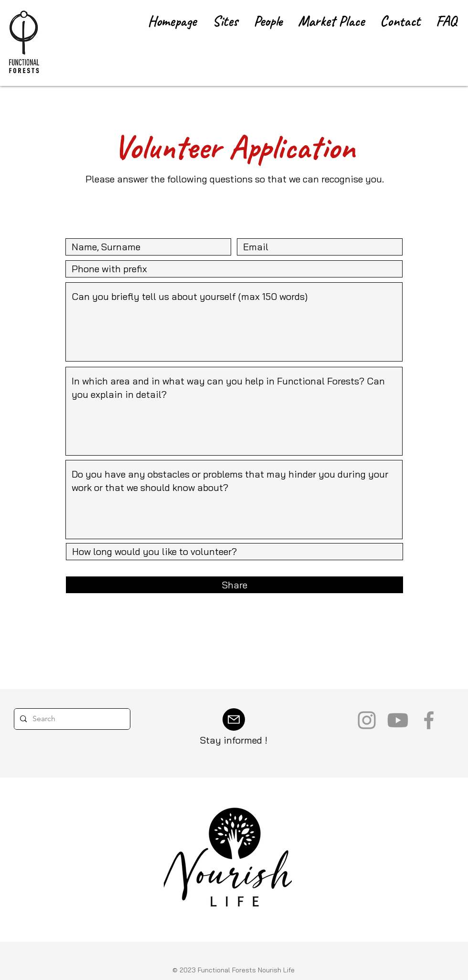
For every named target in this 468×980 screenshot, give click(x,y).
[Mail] (234, 719)
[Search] (71, 719)
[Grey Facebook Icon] (429, 720)
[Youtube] (398, 720)
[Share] (234, 585)
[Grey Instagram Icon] (367, 720)
